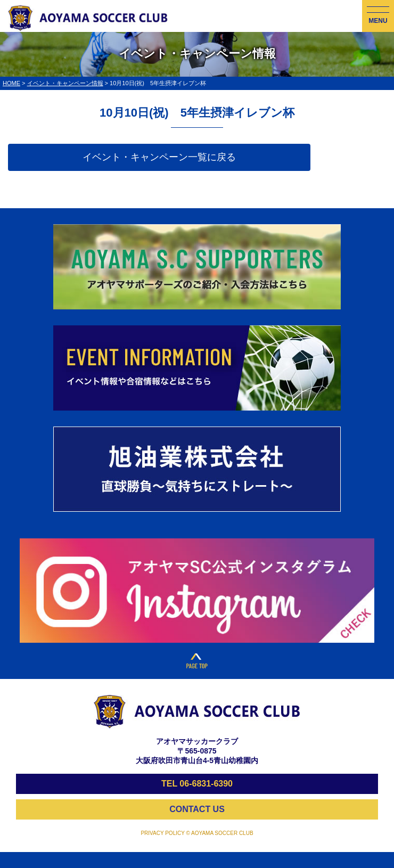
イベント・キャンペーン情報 (65, 83)
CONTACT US (197, 809)
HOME (11, 83)
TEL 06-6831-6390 (197, 784)
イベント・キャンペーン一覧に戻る (159, 157)
